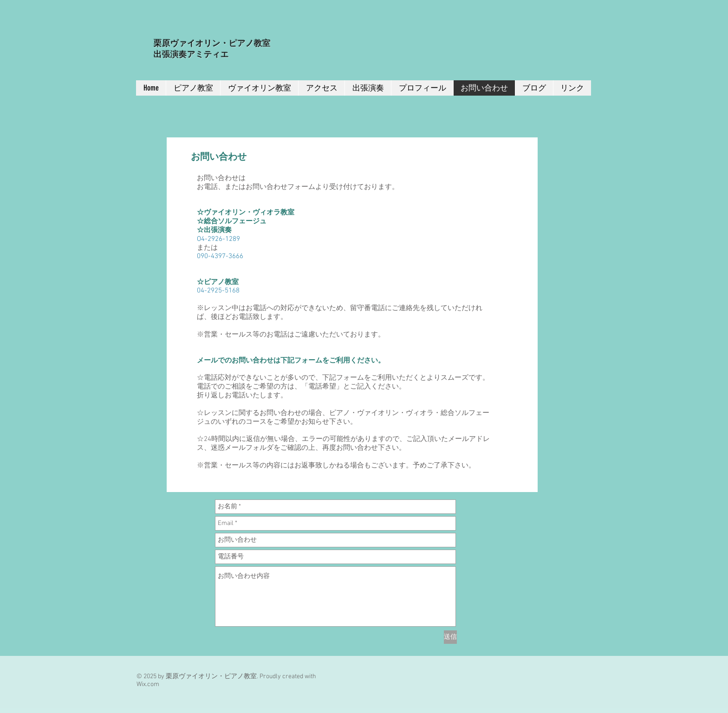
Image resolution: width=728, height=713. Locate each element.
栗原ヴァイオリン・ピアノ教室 (212, 43)
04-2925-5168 (218, 291)
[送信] (450, 637)
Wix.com (148, 684)
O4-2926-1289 (218, 239)
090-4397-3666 (220, 256)
